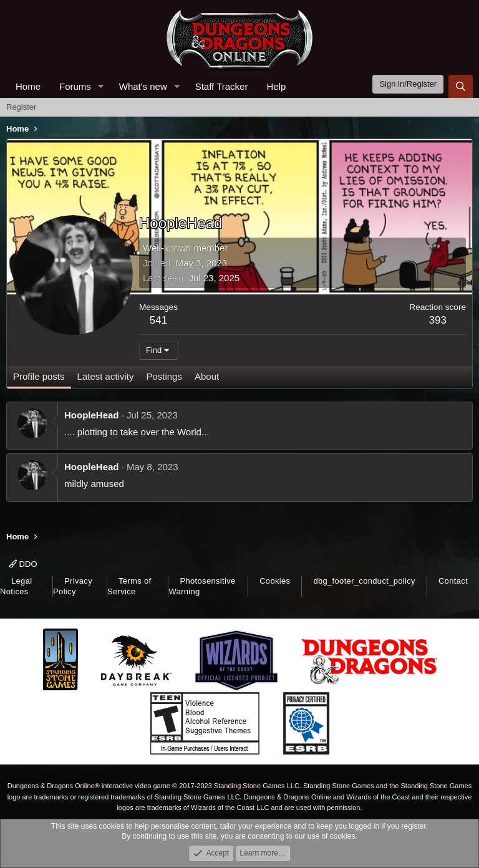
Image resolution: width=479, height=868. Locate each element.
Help (276, 86)
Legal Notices (16, 586)
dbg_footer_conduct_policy (364, 581)
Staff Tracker (222, 86)
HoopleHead (92, 415)
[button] (101, 86)
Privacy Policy (73, 586)
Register (21, 107)
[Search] (461, 86)
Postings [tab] (164, 376)
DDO (23, 564)
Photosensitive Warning (202, 586)
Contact (453, 581)
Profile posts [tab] (39, 376)
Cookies (275, 581)
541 (158, 320)
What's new (143, 86)
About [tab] (207, 376)
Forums (75, 86)
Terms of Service (129, 586)
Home (28, 86)
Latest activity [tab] (106, 376)
